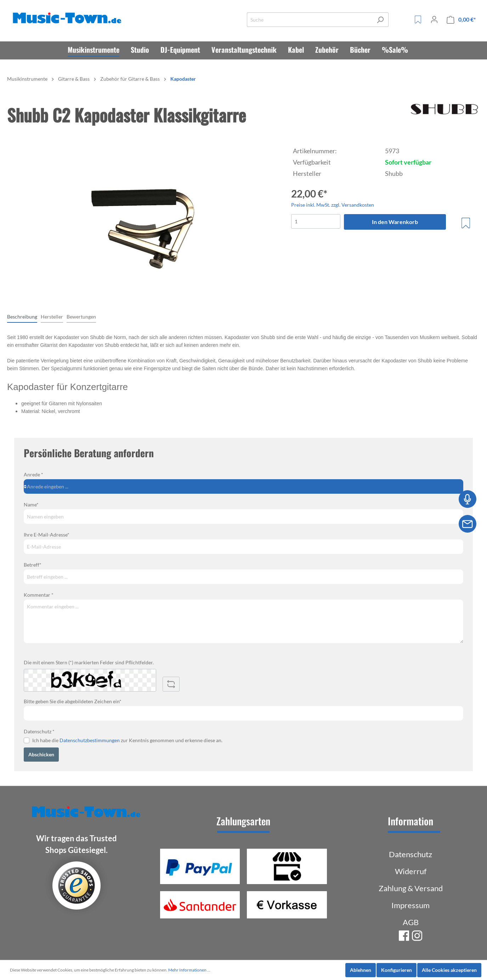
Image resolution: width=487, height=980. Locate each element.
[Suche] (310, 20)
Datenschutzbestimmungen (90, 740)
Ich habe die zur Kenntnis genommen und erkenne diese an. (127, 740)
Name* (31, 505)
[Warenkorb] (461, 20)
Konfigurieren (397, 970)
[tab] (22, 316)
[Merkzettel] (418, 19)
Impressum (410, 905)
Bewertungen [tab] (81, 317)
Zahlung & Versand (411, 888)
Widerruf (411, 871)
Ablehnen (361, 970)
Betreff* (33, 565)
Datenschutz (410, 854)
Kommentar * (39, 595)
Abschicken (41, 754)
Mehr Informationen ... (189, 970)
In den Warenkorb (395, 222)
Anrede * (33, 474)
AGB (411, 922)
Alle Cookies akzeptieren (449, 970)
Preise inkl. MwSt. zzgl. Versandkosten (333, 205)
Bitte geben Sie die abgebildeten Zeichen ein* (73, 701)
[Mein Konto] (434, 19)
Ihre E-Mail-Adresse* (47, 535)
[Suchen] (380, 20)
